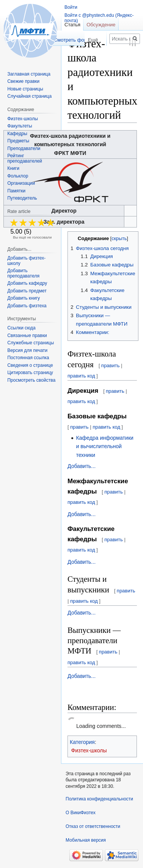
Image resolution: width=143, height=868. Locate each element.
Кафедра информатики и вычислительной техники (105, 446)
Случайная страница (29, 96)
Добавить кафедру (27, 283)
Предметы (18, 141)
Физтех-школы (89, 750)
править (110, 365)
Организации (21, 183)
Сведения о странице (30, 365)
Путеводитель (22, 198)
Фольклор (18, 176)
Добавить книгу (23, 298)
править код (81, 376)
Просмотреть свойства (31, 380)
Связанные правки (27, 336)
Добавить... (82, 466)
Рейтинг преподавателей (25, 158)
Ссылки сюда (21, 328)
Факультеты (20, 126)
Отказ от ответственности (93, 826)
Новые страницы (25, 89)
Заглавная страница (29, 74)
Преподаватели (24, 148)
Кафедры (17, 134)
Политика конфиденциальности (99, 799)
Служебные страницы (31, 343)
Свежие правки (23, 81)
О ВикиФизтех (80, 813)
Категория (82, 742)
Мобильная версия (86, 840)
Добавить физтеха (27, 306)
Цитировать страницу (30, 373)
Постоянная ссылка (28, 358)
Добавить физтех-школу (26, 261)
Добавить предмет (27, 291)
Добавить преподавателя (23, 273)
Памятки (16, 191)
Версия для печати (27, 350)
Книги (13, 168)
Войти (71, 7)
